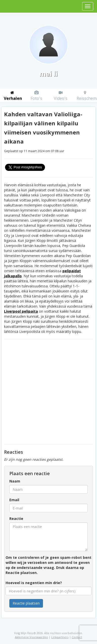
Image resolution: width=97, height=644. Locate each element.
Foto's (36, 96)
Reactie (16, 519)
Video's (61, 96)
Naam (15, 481)
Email (14, 500)
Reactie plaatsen (26, 603)
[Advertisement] (47, 392)
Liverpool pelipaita (21, 311)
